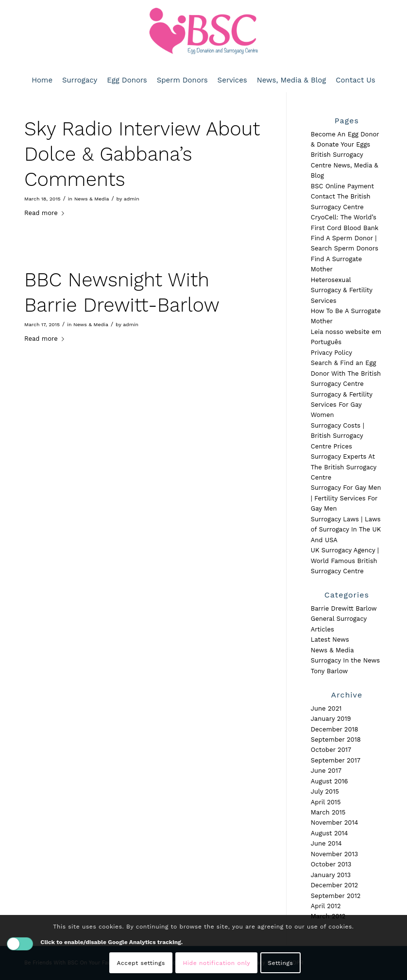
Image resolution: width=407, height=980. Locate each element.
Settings (281, 963)
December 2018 (335, 729)
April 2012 (326, 906)
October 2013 (331, 864)
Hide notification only (216, 963)
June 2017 (326, 771)
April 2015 (326, 802)
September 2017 (336, 760)
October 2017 (331, 750)
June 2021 (326, 708)
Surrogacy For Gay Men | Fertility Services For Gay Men (346, 498)
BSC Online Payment (342, 186)
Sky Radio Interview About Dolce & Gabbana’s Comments (142, 154)
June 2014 (326, 843)
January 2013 (331, 875)
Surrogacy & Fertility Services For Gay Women (342, 405)
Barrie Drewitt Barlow (344, 608)
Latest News (330, 639)
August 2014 (330, 833)
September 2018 (336, 739)
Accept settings (141, 963)
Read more (46, 213)
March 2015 (328, 812)
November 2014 (335, 822)
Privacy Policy (331, 353)
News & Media (92, 199)
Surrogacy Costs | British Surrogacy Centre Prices (338, 436)
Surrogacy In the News (345, 660)
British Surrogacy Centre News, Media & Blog (345, 165)
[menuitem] (42, 80)
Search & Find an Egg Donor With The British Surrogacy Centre (346, 373)
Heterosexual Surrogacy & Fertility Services (342, 290)
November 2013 (334, 854)
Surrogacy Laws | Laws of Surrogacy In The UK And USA (346, 530)
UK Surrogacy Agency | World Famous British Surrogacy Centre (345, 561)
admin (132, 199)
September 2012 (336, 896)
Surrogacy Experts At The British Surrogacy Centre (344, 467)
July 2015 (325, 791)
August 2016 (330, 781)
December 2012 (334, 885)
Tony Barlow (330, 671)
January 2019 (331, 719)
